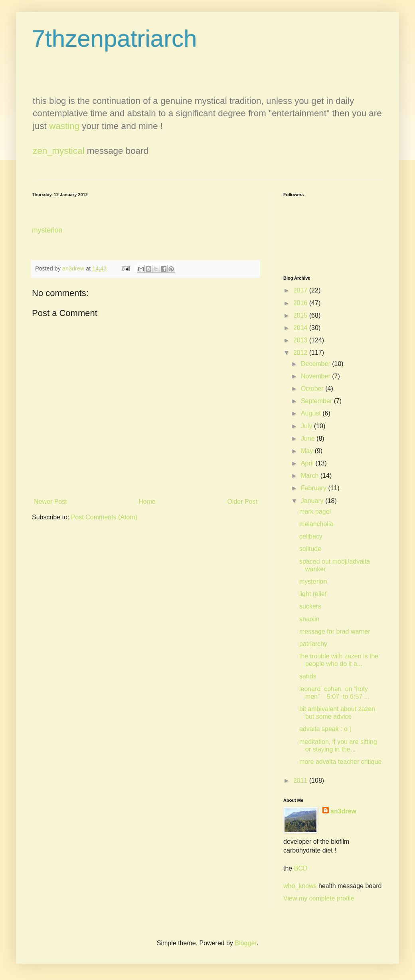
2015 (301, 315)
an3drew (343, 811)
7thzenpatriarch (115, 39)
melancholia (316, 524)
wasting (64, 126)
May (308, 451)
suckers (310, 606)
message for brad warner (335, 631)
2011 (301, 780)
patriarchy (313, 644)
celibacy (311, 536)
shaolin (309, 619)
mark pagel (315, 512)
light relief (313, 594)
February (314, 488)
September (317, 401)
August (312, 413)
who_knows (300, 886)
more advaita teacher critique (340, 762)
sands (308, 676)
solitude (310, 549)
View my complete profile (319, 898)
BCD (301, 868)
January (313, 501)
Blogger (245, 943)
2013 (301, 340)
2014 (301, 328)
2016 (301, 303)
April (308, 463)
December (316, 364)
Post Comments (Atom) (104, 517)
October (313, 389)
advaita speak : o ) (325, 729)
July (307, 426)
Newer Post (50, 502)
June (309, 438)
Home (147, 502)
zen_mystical (58, 151)
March (311, 476)
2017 (301, 290)
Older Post (242, 502)
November (316, 376)
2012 (301, 353)
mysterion (47, 230)
